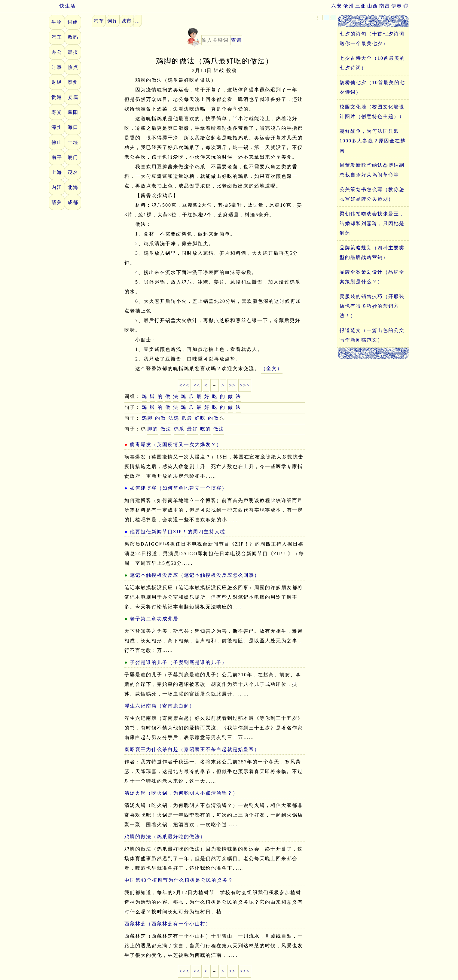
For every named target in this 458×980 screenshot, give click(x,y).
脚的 (153, 429)
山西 (373, 6)
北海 (73, 187)
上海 (57, 172)
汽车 (57, 37)
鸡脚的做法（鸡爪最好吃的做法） (165, 837)
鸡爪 (179, 429)
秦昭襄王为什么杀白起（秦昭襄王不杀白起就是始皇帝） (192, 749)
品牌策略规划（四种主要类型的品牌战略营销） (372, 253)
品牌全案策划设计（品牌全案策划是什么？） (372, 277)
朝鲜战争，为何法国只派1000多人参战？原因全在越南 (373, 141)
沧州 (349, 6)
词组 (73, 22)
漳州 (57, 127)
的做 (160, 418)
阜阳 (73, 112)
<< (197, 385)
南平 (57, 157)
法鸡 (174, 418)
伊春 (397, 6)
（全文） (272, 368)
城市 (127, 21)
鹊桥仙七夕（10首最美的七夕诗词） (372, 87)
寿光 (57, 112)
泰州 (73, 82)
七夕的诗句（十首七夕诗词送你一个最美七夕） (372, 39)
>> (232, 385)
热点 (73, 67)
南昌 (385, 6)
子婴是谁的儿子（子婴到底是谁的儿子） (179, 662)
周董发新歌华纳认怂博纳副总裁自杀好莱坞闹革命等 (372, 170)
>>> (245, 385)
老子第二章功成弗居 (154, 619)
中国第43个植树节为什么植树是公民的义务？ (179, 880)
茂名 (73, 172)
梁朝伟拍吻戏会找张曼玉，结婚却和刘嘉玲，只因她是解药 (372, 223)
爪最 (187, 418)
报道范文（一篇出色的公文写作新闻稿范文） (372, 335)
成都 (73, 202)
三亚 (361, 6)
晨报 (73, 52)
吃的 (206, 429)
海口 (73, 127)
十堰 (73, 142)
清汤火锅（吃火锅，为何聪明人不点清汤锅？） (181, 793)
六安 (337, 6)
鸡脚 (147, 418)
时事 (57, 67)
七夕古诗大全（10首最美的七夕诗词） (372, 63)
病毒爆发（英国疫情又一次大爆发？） (176, 444)
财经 (57, 82)
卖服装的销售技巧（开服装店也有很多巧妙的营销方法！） (372, 306)
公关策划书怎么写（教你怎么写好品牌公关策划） (372, 194)
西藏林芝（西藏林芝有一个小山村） (168, 924)
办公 (57, 52)
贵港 (57, 97)
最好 (192, 429)
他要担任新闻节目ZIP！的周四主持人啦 (178, 532)
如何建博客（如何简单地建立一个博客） (179, 488)
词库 (113, 21)
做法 (166, 429)
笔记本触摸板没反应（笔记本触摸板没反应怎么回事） (195, 575)
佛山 (57, 142)
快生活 (62, 6)
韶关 (57, 202)
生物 (57, 22)
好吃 (200, 418)
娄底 (73, 97)
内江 (57, 187)
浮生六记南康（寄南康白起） (160, 706)
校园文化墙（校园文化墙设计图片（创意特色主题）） (372, 112)
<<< (184, 385)
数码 (73, 37)
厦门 (73, 157)
